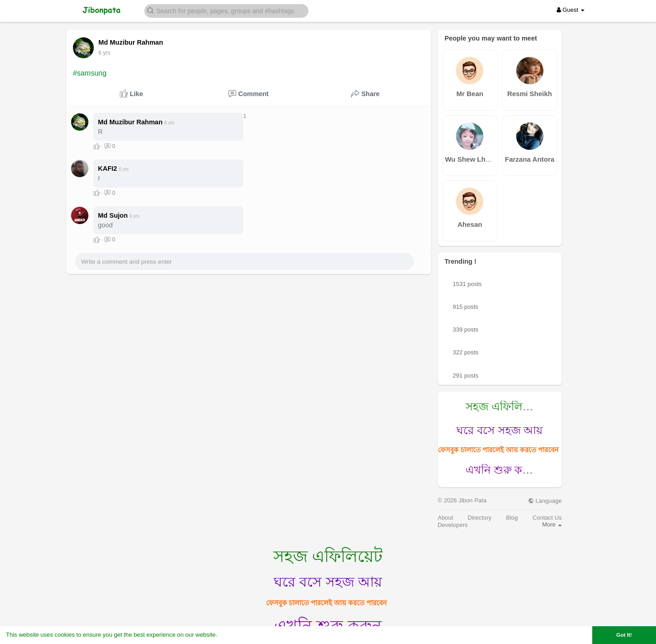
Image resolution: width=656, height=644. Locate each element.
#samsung (90, 73)
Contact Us (547, 518)
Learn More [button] (235, 635)
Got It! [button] (624, 635)
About (446, 518)
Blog (512, 518)
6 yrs (104, 53)
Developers (453, 525)
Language (545, 501)
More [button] (552, 524)
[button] (226, 10)
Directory (480, 518)
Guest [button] (571, 10)
